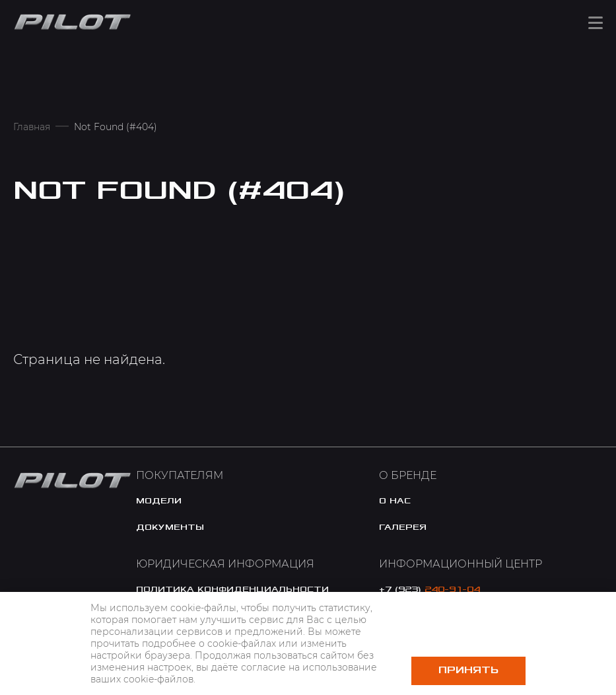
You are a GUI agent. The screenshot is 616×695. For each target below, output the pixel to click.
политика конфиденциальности (232, 589)
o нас (395, 501)
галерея (403, 527)
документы (170, 527)
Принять (468, 670)
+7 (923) (429, 589)
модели (159, 501)
